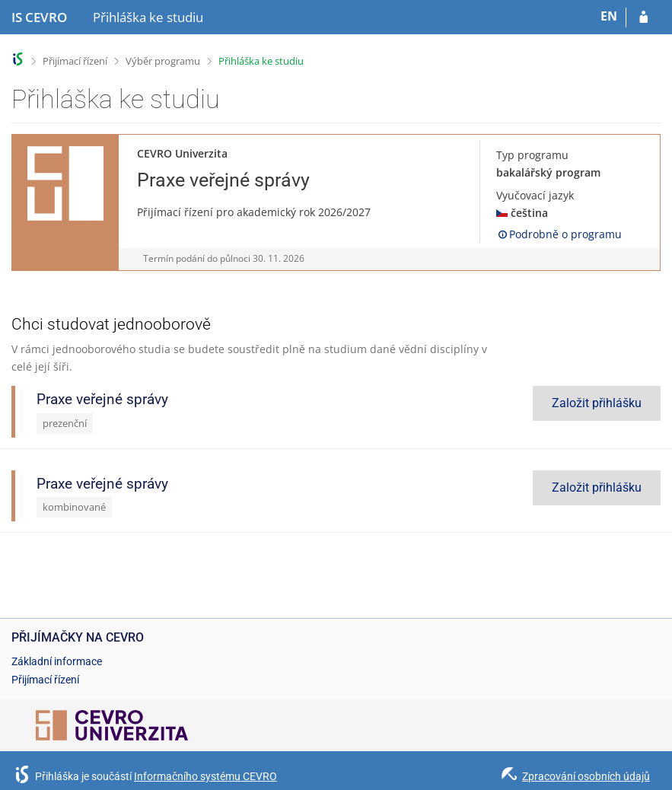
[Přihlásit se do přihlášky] (643, 18)
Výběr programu (163, 61)
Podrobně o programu (559, 234)
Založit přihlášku (597, 403)
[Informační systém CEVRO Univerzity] (39, 18)
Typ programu (532, 155)
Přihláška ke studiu (261, 61)
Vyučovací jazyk (535, 195)
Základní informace (57, 661)
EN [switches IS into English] (609, 16)
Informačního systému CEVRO (205, 776)
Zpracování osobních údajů (586, 776)
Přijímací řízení (75, 61)
